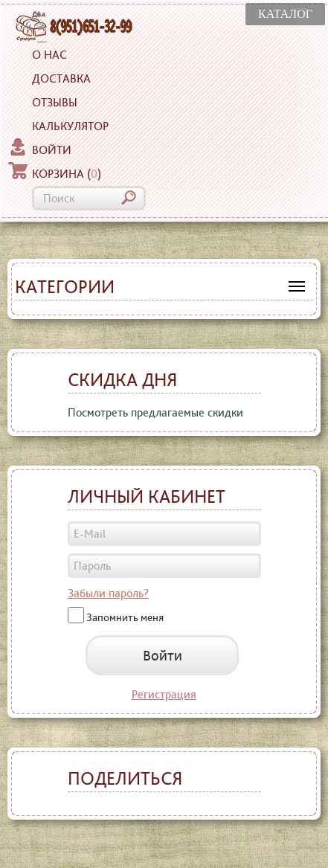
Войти (40, 148)
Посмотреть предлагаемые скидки (155, 412)
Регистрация (164, 694)
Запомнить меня (125, 617)
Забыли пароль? (108, 593)
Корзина (55, 172)
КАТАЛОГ (285, 14)
